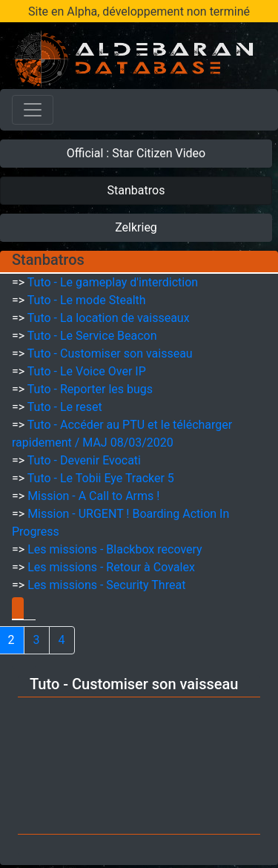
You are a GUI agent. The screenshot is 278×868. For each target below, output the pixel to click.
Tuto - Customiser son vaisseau (110, 354)
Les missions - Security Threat (106, 585)
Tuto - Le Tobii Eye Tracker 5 (101, 478)
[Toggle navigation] (33, 110)
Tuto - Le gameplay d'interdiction (113, 282)
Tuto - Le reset (65, 407)
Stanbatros (136, 190)
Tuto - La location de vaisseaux (109, 318)
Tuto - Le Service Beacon (92, 336)
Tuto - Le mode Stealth (87, 300)
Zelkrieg (136, 227)
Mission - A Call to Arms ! (93, 496)
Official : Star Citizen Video (136, 153)
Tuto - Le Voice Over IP (87, 371)
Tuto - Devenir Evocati (84, 460)
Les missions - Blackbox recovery (115, 549)
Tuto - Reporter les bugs (90, 389)
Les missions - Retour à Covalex (111, 567)
